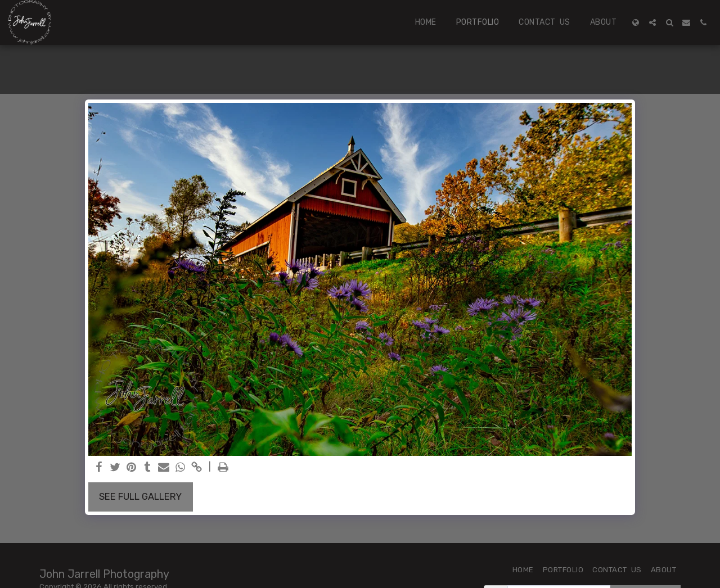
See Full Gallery (140, 497)
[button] (652, 22)
